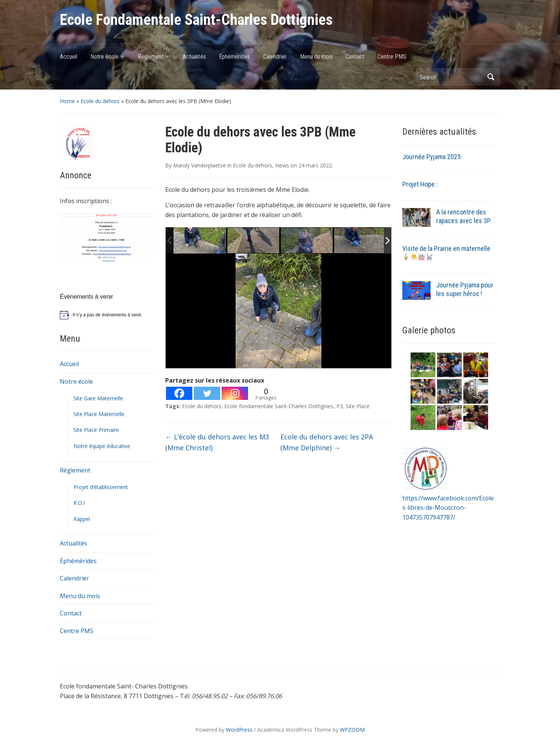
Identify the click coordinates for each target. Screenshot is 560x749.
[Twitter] (207, 393)
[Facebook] (179, 393)
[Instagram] (235, 393)
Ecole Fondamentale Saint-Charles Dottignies (196, 20)
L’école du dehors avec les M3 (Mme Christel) (217, 442)
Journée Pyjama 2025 (431, 157)
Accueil (68, 57)
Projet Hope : (420, 184)
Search (491, 77)
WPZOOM (352, 730)
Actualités (194, 57)
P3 (340, 406)
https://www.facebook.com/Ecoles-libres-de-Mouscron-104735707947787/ (448, 508)
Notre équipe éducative (102, 446)
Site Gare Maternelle (98, 398)
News (282, 165)
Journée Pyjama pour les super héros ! (465, 289)
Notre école (104, 57)
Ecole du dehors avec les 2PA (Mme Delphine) (327, 442)
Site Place (358, 406)
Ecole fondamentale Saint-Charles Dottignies (279, 406)
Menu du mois (316, 57)
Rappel (82, 519)
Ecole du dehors (100, 101)
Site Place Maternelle (99, 414)
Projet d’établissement (101, 487)
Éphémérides (234, 57)
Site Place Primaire (96, 430)
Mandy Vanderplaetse (199, 165)
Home (67, 101)
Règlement (151, 57)
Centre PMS (392, 57)
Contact (355, 57)
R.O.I (79, 503)
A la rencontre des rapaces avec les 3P (463, 216)
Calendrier (275, 57)
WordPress (239, 730)
